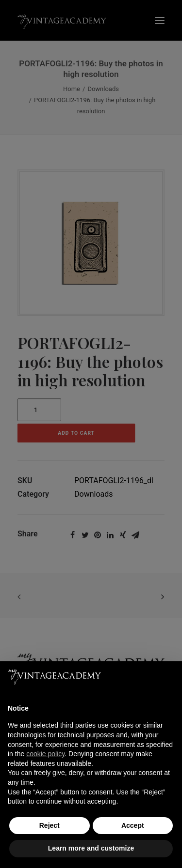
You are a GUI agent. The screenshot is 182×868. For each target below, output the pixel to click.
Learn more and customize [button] (91, 848)
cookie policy (45, 754)
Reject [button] (50, 825)
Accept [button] (133, 825)
